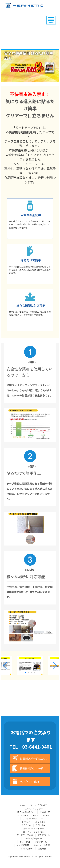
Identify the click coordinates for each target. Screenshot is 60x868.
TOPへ (22, 805)
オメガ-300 (23, 815)
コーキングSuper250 (33, 838)
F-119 (36, 815)
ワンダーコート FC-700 (33, 819)
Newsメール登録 (42, 845)
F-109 (46, 815)
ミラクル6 (40, 822)
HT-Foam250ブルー (26, 812)
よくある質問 (23, 845)
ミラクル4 (40, 825)
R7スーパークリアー (33, 809)
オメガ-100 (45, 812)
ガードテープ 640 (25, 835)
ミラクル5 (26, 825)
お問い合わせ (27, 848)
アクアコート (44, 835)
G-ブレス (26, 822)
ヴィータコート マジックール (33, 842)
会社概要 (42, 848)
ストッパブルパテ (39, 805)
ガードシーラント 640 (33, 829)
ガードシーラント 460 (33, 832)
